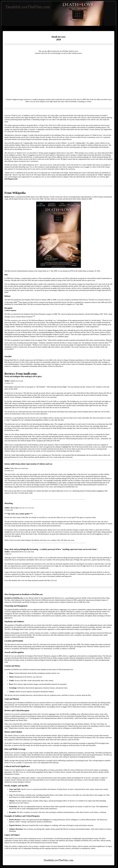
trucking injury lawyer (82, 135)
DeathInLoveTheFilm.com (28, 7)
